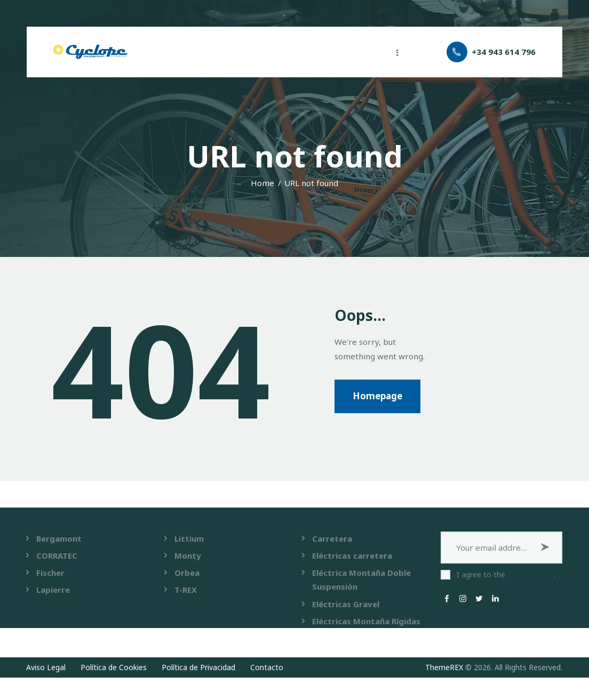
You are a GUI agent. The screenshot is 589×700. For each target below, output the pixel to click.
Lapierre (53, 590)
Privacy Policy (531, 574)
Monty (188, 556)
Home (262, 183)
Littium (189, 538)
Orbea (187, 573)
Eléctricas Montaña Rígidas (366, 621)
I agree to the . (506, 574)
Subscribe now (546, 548)
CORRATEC (57, 556)
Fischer (50, 573)
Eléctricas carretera (352, 556)
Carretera (332, 538)
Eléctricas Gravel (346, 604)
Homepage (377, 396)
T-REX (186, 590)
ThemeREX (444, 667)
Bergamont (59, 538)
